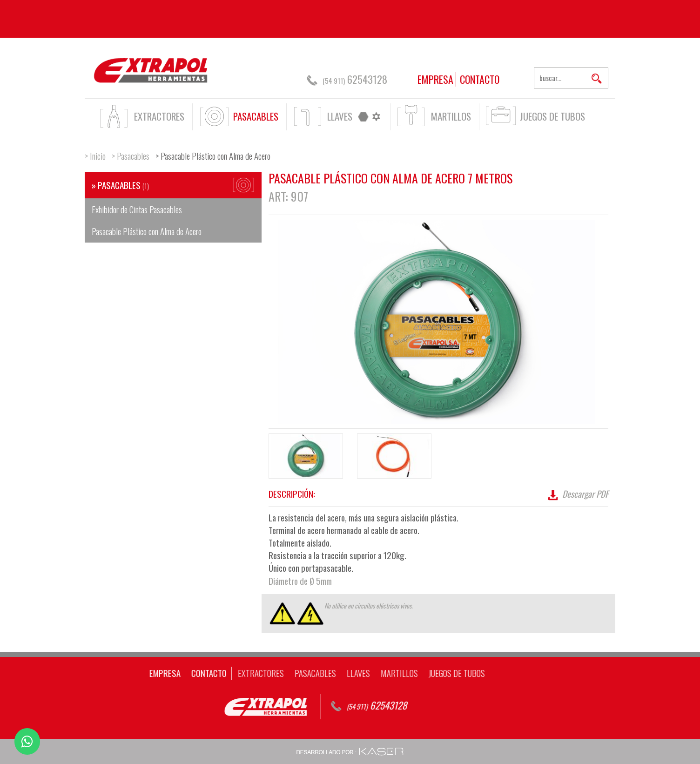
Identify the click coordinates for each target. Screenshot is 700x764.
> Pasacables (131, 156)
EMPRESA (435, 79)
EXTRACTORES (159, 116)
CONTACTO (480, 79)
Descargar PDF (577, 494)
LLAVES (340, 116)
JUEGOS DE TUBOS (552, 116)
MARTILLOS (451, 116)
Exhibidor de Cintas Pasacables (137, 209)
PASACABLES (256, 116)
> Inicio (95, 156)
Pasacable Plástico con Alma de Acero (147, 231)
